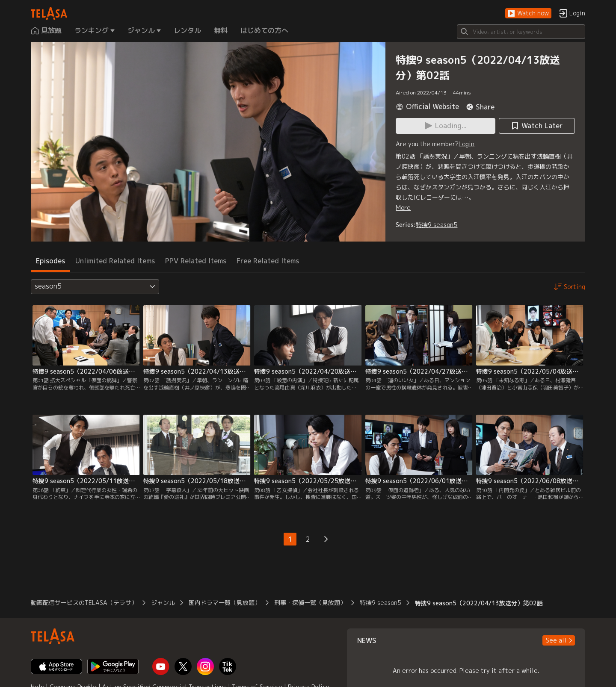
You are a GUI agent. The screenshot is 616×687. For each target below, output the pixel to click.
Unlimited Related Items (115, 261)
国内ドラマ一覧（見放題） (225, 603)
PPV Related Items (196, 261)
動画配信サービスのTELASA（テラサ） (84, 603)
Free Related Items (268, 261)
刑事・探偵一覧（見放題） (310, 603)
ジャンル (163, 603)
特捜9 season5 (437, 225)
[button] (528, 13)
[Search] (521, 32)
